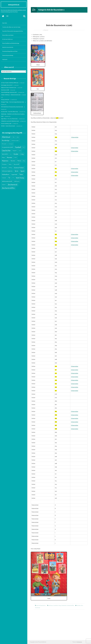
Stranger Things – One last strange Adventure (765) (13, 102)
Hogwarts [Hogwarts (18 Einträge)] (15, 151)
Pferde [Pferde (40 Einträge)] (19, 161)
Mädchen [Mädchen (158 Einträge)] (5, 161)
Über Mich (5, 23)
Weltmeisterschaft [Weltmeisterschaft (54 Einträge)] (7, 181)
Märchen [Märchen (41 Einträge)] (13, 161)
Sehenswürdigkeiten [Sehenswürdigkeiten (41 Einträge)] (7, 171)
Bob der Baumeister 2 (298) (59, 25)
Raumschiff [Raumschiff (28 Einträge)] (16, 164)
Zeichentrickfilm (70, 605)
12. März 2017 (45, 30)
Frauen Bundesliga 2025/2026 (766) (9, 92)
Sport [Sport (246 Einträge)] (22, 171)
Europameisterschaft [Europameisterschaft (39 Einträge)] (7, 147)
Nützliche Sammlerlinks (8, 47)
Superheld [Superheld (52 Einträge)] (14, 174)
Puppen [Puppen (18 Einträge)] (10, 164)
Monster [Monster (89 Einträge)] (10, 157)
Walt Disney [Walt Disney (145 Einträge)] (20, 178)
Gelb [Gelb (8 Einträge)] (24, 147)
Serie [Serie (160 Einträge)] (17, 171)
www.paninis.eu (14, 5)
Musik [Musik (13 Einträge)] (15, 157)
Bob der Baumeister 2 (41, 605)
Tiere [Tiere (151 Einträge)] (21, 174)
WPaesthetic (79, 642)
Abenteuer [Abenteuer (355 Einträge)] (6, 137)
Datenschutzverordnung (8, 55)
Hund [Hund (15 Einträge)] (20, 151)
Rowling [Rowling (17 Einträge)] (10, 168)
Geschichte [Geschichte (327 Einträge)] (6, 151)
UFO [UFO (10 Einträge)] (13, 178)
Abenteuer (51, 605)
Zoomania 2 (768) (5, 90)
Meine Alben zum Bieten (8, 35)
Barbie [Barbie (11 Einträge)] (18, 137)
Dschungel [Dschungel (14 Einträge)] (11, 144)
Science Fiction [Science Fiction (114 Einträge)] (19, 168)
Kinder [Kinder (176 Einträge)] (16, 154)
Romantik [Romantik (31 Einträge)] (4, 168)
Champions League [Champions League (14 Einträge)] (15, 140)
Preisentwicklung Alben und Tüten (10, 51)
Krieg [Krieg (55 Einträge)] (22, 154)
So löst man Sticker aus (7, 39)
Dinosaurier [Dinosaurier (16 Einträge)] (4, 144)
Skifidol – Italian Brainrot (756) (8, 126)
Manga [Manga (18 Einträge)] (3, 157)
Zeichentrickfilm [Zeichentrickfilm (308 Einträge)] (8, 188)
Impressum (5, 59)
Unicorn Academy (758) (6, 124)
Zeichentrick (64, 605)
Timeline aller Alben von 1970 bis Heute (11, 27)
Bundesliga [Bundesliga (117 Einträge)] (6, 140)
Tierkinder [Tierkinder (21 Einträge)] (4, 178)
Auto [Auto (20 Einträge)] (14, 137)
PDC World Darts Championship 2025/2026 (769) (12, 107)
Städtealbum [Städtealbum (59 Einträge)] (6, 174)
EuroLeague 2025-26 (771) (7, 85)
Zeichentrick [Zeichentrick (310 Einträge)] (13, 185)
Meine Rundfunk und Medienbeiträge (11, 43)
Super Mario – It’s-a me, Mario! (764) (9, 119)
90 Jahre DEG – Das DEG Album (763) (10, 112)
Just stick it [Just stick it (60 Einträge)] (5, 154)
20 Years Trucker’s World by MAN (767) (10, 83)
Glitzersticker (75, 137)
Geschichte (56, 605)
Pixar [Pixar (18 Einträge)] (24, 161)
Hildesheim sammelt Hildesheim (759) (10, 121)
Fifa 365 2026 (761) (5, 100)
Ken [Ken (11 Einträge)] (11, 154)
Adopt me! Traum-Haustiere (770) (9, 88)
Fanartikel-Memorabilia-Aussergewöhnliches (13, 31)
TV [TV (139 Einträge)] (9, 178)
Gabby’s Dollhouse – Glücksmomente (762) (11, 95)
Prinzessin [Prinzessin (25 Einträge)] (4, 164)
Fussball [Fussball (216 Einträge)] (18, 147)
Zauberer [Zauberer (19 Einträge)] (4, 185)
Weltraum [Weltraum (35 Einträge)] (17, 181)
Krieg (60, 605)
